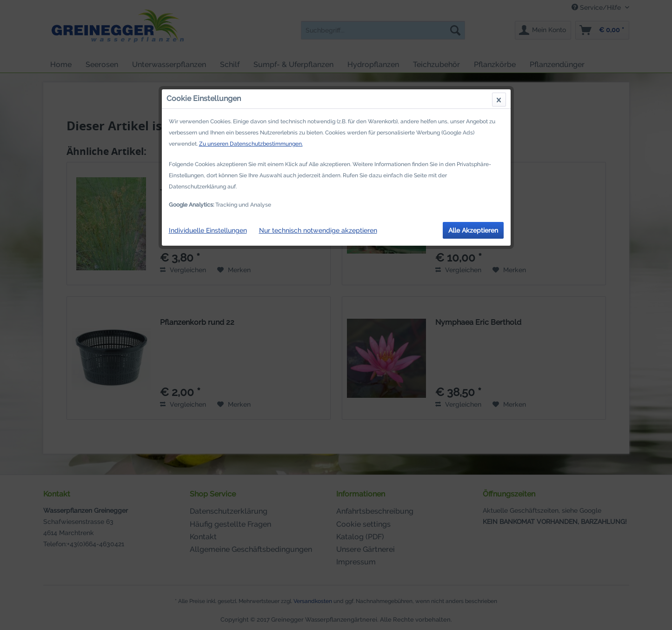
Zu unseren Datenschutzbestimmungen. (251, 144)
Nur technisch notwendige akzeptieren (318, 230)
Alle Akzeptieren (473, 230)
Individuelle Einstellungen (208, 230)
